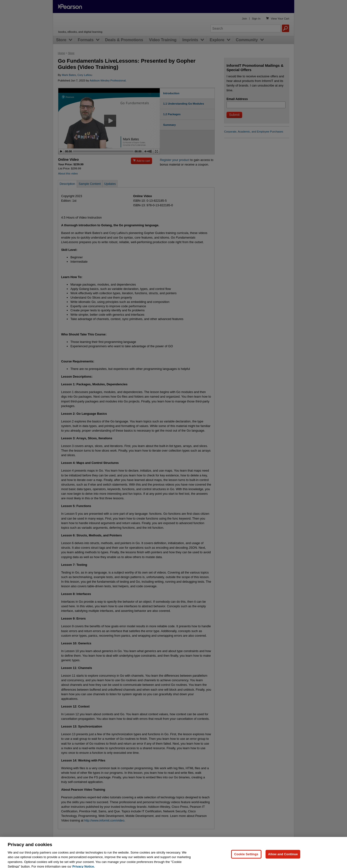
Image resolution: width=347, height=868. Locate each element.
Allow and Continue (283, 858)
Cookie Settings (246, 858)
